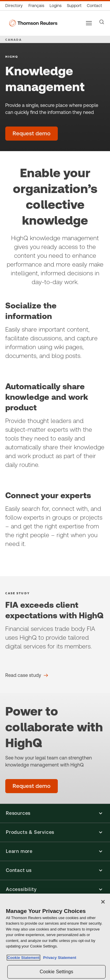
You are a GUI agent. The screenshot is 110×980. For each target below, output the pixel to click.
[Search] (102, 22)
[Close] (103, 902)
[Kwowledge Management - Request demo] (32, 786)
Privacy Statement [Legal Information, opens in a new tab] (59, 958)
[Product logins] (56, 6)
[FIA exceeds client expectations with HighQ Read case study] (27, 675)
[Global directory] (15, 6)
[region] (55, 937)
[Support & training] (74, 6)
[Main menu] (89, 23)
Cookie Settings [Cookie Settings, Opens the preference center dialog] (56, 972)
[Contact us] (94, 6)
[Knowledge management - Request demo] (32, 134)
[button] (55, 813)
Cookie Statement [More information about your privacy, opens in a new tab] (23, 958)
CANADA (13, 40)
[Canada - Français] (36, 6)
